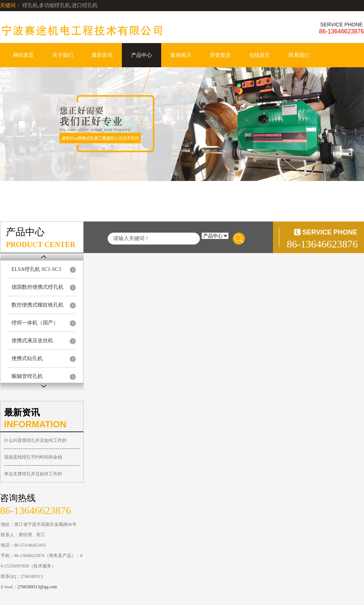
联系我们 (299, 55)
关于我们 (63, 55)
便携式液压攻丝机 (32, 341)
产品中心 (142, 55)
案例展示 (181, 55)
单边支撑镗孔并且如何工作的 (33, 474)
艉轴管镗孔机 (27, 376)
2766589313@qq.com (37, 587)
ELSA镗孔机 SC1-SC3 (36, 269)
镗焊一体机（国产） (35, 323)
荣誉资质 (220, 55)
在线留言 (260, 55)
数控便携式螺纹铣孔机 (38, 305)
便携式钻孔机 (27, 358)
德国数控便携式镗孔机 (38, 287)
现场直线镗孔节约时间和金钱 (33, 457)
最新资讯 (102, 55)
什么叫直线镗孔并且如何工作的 (35, 440)
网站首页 (23, 55)
